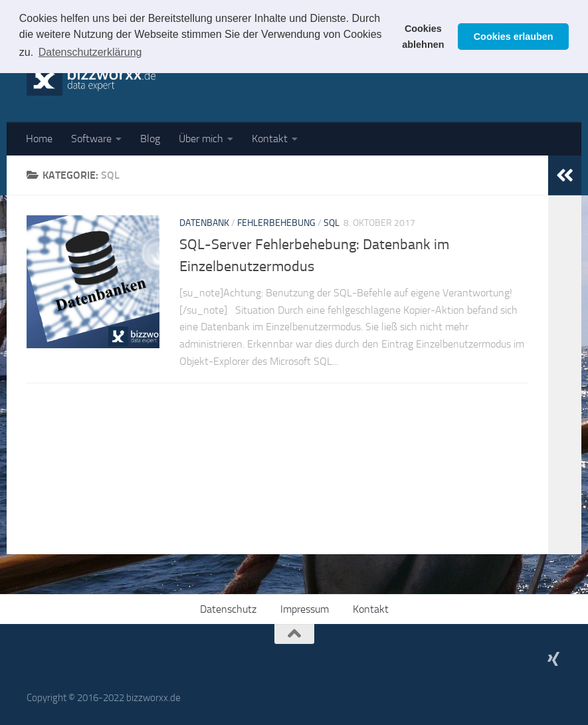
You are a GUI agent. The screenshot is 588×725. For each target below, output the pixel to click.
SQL (332, 223)
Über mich (201, 139)
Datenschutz (228, 609)
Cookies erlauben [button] (514, 37)
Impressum (305, 609)
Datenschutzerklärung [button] (90, 52)
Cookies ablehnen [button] (423, 37)
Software (91, 139)
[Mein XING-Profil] (553, 659)
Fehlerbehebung (276, 223)
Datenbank (204, 223)
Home (39, 139)
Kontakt (270, 139)
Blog (150, 139)
